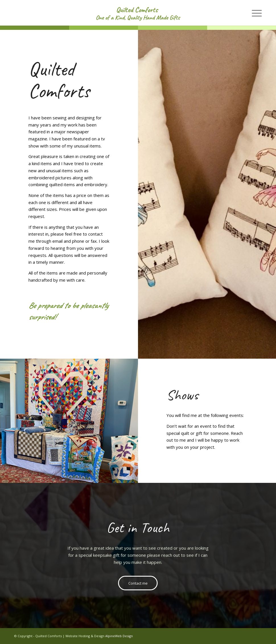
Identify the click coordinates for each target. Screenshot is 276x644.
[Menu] (254, 13)
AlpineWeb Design (119, 636)
